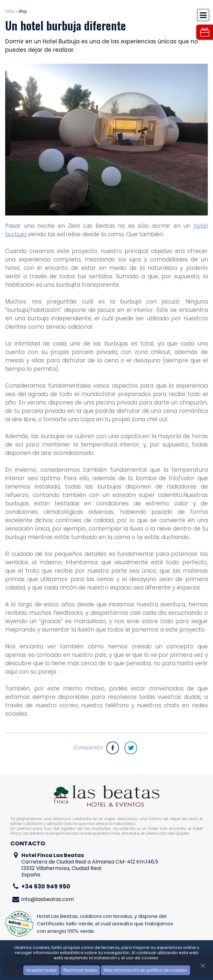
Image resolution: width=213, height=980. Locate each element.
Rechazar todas (80, 970)
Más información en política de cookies (146, 970)
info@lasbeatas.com (48, 899)
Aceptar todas (41, 970)
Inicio (10, 11)
